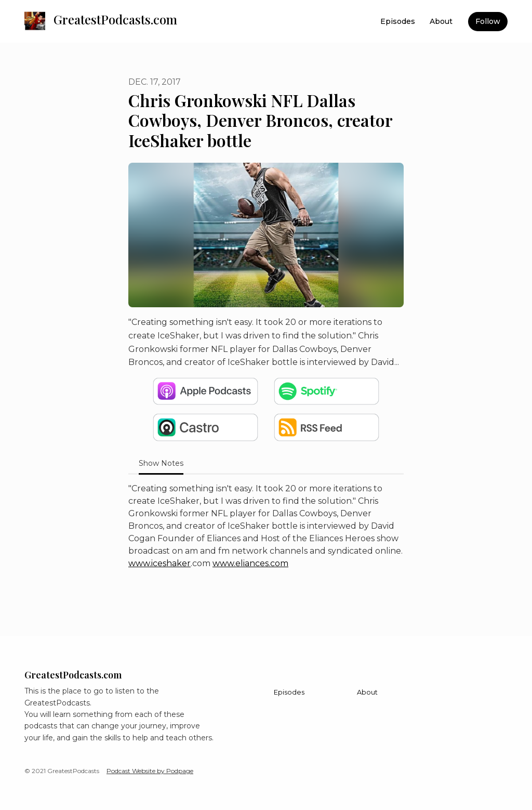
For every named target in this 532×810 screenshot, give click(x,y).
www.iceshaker (159, 563)
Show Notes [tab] (161, 463)
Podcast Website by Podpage (150, 771)
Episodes (398, 21)
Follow (488, 21)
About (441, 21)
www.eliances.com (250, 563)
